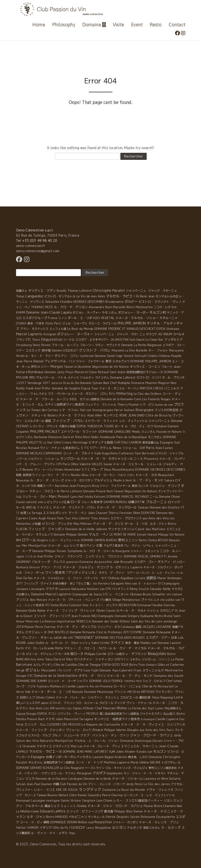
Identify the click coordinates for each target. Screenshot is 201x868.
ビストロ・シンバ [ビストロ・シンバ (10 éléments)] (149, 377)
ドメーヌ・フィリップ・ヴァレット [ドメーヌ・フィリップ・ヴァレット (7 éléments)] (71, 610)
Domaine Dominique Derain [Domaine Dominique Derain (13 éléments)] (142, 741)
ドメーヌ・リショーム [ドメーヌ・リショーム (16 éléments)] (127, 779)
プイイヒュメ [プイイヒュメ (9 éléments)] (150, 600)
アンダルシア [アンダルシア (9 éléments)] (173, 339)
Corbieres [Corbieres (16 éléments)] (126, 453)
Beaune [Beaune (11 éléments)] (28, 469)
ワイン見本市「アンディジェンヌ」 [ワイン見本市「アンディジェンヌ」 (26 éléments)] (71, 572)
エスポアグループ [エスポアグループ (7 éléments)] (35, 318)
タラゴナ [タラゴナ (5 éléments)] (152, 334)
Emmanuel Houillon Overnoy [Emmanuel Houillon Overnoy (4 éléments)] (156, 605)
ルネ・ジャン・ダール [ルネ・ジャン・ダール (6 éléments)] (30, 573)
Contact (177, 25)
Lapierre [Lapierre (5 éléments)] (136, 567)
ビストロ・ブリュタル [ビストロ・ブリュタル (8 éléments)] (57, 524)
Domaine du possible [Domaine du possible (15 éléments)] (96, 562)
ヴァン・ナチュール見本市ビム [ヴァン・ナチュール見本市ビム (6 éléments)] (60, 448)
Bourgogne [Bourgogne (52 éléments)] (145, 410)
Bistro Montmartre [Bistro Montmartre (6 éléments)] (140, 307)
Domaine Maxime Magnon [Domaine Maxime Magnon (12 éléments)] (150, 383)
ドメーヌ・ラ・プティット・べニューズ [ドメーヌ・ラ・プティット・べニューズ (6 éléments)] (74, 600)
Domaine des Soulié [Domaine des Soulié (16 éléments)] (169, 676)
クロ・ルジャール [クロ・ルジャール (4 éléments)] (87, 703)
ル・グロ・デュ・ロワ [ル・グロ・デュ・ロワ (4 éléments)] (139, 426)
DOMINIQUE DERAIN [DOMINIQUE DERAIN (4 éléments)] (63, 822)
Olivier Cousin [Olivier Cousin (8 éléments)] (106, 610)
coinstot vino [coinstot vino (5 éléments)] (35, 502)
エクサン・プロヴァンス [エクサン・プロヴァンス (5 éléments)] (126, 518)
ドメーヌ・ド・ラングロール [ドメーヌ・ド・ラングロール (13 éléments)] (117, 507)
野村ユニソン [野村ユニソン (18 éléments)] (128, 540)
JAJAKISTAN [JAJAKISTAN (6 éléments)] (119, 340)
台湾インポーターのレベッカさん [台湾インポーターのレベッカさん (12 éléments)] (69, 757)
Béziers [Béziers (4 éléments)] (53, 415)
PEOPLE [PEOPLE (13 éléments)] (93, 714)
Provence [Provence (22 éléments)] (151, 458)
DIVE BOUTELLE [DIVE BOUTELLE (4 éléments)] (58, 632)
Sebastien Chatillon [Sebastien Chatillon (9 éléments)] (59, 302)
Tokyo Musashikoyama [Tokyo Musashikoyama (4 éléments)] (119, 470)
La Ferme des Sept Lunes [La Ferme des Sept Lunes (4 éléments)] (146, 708)
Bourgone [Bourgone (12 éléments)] (123, 551)
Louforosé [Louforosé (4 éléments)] (87, 356)
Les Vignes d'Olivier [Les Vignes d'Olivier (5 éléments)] (81, 708)
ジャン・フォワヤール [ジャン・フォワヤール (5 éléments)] (90, 361)
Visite (118, 25)
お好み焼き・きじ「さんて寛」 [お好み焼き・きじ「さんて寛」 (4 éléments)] (72, 583)
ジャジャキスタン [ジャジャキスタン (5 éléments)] (151, 714)
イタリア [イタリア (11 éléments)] (46, 828)
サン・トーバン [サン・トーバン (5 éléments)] (44, 470)
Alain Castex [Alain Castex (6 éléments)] (164, 448)
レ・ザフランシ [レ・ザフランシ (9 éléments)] (136, 654)
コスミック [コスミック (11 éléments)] (33, 350)
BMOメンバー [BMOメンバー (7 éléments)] (40, 367)
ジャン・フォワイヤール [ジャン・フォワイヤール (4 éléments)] (115, 486)
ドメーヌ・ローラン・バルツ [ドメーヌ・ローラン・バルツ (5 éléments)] (108, 475)
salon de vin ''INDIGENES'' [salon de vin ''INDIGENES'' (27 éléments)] (74, 638)
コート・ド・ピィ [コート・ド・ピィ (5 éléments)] (31, 822)
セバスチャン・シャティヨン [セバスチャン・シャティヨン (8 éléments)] (94, 659)
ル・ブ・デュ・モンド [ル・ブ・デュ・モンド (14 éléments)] (148, 480)
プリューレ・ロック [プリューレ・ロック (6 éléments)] (79, 730)
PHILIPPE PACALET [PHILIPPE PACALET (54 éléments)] (45, 431)
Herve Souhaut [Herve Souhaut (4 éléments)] (124, 410)
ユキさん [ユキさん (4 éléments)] (135, 659)
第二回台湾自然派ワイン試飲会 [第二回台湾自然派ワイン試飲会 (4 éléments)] (119, 714)
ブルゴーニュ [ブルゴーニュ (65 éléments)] (156, 502)
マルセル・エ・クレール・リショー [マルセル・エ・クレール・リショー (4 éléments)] (97, 741)
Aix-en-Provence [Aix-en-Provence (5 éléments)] (101, 686)
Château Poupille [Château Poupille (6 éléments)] (170, 356)
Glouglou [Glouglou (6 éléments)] (133, 730)
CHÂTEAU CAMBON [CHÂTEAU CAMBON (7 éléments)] (128, 442)
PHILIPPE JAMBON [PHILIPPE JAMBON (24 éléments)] (132, 323)
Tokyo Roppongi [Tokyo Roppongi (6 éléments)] (162, 697)
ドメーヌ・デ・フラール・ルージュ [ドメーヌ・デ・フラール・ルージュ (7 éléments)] (44, 399)
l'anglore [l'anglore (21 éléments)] (89, 800)
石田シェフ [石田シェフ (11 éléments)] (27, 697)
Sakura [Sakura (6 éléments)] (169, 480)
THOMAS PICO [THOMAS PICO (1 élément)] (133, 681)
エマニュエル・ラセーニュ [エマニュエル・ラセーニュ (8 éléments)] (139, 746)
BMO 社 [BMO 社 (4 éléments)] (31, 507)
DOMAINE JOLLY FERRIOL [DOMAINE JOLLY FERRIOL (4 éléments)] (106, 681)
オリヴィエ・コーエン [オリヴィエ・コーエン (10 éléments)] (145, 367)
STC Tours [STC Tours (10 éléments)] (33, 339)
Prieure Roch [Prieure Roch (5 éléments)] (36, 719)
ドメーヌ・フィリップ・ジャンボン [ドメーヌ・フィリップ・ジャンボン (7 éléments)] (40, 730)
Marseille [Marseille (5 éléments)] (119, 307)
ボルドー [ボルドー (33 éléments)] (131, 302)
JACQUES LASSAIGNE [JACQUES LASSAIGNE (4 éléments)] (157, 627)
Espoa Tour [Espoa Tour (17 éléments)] (90, 388)
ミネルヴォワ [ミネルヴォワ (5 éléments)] (121, 361)
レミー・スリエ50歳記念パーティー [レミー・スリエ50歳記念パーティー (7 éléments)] (138, 800)
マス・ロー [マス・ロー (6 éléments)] (32, 648)
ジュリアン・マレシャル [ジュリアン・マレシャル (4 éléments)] (101, 405)
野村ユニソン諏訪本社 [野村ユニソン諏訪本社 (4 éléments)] (163, 768)
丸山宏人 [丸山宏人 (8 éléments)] (169, 714)
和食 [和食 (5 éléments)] (19, 475)
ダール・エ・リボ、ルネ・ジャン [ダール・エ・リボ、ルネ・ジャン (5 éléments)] (146, 524)
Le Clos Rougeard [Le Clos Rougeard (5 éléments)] (72, 768)
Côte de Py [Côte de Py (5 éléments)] (149, 686)
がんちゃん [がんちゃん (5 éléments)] (35, 762)
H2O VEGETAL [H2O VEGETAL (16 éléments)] (104, 318)
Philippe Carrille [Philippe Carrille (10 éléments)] (95, 654)
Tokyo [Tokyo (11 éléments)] (20, 296)
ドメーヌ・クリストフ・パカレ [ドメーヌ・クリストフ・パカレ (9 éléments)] (75, 507)
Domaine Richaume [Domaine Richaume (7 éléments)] (83, 632)
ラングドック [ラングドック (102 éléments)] (90, 789)
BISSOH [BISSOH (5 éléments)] (163, 540)
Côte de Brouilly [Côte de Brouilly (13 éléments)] (159, 415)
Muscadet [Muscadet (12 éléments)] (49, 670)
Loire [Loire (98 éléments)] (178, 697)
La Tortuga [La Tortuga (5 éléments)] (35, 513)
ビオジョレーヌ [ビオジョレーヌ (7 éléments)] (36, 632)
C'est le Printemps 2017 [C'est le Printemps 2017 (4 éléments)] (113, 632)
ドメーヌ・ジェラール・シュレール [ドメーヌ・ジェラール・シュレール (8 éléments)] (138, 464)
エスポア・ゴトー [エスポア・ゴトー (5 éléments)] (146, 562)
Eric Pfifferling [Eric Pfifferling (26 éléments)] (121, 394)
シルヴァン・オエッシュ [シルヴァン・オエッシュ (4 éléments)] (103, 697)
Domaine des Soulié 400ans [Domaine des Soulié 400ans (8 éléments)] (111, 621)
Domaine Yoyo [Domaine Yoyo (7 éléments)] (109, 670)
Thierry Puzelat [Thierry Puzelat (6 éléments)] (128, 405)
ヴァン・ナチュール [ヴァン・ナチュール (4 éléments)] (139, 703)
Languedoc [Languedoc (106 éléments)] (34, 296)
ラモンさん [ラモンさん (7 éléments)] (109, 312)
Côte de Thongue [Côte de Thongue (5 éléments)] (89, 665)
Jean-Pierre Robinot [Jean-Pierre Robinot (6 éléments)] (30, 361)
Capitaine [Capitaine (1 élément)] (65, 589)
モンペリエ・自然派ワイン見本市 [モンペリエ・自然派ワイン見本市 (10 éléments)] (117, 719)
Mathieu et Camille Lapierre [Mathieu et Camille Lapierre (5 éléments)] (69, 686)
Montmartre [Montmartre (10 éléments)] (174, 670)
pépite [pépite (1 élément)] (45, 703)
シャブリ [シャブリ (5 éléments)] (83, 681)
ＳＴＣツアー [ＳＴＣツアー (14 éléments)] (90, 448)
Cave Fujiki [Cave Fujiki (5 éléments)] (91, 670)
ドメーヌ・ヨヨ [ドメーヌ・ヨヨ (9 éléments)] (146, 475)
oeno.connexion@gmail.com (38, 251)
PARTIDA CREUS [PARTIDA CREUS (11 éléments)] (151, 388)
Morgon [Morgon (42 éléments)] (57, 366)
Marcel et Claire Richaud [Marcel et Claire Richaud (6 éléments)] (92, 372)
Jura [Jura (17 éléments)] (54, 383)
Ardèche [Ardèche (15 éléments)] (121, 757)
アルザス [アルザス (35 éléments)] (99, 773)
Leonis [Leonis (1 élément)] (90, 828)
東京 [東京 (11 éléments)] (108, 361)
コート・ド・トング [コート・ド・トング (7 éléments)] (89, 762)
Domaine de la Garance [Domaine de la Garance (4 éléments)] (51, 779)
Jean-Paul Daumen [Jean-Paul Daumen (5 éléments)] (39, 784)
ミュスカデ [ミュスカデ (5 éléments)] (33, 703)
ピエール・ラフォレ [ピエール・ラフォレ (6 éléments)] (63, 773)
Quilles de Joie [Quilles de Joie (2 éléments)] (164, 405)
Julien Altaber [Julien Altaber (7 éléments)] (126, 751)
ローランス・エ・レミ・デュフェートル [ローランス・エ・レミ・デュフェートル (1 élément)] (160, 573)
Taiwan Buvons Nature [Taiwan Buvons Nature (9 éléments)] (53, 795)
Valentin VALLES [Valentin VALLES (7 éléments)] (91, 464)
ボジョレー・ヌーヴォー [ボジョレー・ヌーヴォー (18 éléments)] (75, 334)
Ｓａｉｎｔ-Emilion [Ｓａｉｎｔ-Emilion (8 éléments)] (74, 806)
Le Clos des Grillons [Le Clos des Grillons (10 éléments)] (148, 394)
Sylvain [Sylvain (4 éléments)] (21, 784)
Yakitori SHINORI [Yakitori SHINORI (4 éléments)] (27, 828)
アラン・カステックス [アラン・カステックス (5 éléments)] (34, 329)
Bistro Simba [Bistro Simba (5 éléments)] (148, 540)
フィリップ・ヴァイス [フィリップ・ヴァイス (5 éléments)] (38, 583)
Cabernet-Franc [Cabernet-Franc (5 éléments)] (130, 670)
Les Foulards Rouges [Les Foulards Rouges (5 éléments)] (156, 399)
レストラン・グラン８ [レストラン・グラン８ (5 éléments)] (44, 426)
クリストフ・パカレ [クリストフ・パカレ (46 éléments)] (95, 350)
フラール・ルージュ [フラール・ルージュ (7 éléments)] (65, 345)
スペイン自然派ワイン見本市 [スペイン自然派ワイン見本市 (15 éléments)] (64, 404)
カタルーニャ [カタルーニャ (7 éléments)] (169, 318)
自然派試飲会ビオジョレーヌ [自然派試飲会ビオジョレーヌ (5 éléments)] (145, 372)
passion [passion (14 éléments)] (72, 562)
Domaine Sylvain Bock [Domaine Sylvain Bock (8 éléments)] (95, 383)
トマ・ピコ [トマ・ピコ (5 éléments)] (147, 405)
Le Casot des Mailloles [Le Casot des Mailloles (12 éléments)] (148, 529)
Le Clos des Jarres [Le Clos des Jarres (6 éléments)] (157, 784)
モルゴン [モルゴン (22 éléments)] (160, 751)
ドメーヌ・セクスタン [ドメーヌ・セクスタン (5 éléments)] (79, 480)
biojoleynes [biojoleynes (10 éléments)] (115, 773)
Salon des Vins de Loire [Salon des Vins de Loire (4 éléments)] (147, 621)
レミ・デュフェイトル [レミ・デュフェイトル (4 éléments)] (134, 421)
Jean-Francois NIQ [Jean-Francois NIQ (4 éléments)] (84, 616)
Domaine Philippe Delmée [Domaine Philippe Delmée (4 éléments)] (71, 535)
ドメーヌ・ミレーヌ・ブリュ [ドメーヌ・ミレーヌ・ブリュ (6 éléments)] (102, 746)
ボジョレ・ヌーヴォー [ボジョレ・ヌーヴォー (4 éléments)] (87, 313)
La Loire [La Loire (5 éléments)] (140, 578)
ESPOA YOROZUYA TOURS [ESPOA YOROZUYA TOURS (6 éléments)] (95, 426)
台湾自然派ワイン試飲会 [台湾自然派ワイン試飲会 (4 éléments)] (59, 762)
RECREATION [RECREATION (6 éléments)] (127, 605)
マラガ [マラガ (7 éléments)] (50, 719)
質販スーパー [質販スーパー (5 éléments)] (46, 486)
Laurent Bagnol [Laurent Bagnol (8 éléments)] (103, 757)
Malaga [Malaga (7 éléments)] (163, 534)
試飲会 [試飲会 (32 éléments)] (151, 578)
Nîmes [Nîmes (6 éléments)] (117, 448)
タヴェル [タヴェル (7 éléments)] (106, 448)
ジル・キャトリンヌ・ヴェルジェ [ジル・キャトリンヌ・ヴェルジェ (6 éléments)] (126, 768)
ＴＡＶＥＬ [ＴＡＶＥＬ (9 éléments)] (45, 507)
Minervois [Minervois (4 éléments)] (32, 621)
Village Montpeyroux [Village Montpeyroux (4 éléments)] (126, 600)
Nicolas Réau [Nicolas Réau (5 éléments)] (80, 475)
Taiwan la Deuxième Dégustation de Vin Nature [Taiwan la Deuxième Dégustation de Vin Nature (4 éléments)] (96, 367)
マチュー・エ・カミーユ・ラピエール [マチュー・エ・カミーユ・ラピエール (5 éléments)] (88, 648)
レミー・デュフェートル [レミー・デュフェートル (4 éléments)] (64, 540)
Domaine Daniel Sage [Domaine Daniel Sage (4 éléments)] (109, 356)
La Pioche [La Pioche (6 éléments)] (177, 659)
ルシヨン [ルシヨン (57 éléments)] (119, 827)
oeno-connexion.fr (31, 246)
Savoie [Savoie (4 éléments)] (108, 464)
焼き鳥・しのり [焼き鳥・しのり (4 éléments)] (138, 757)
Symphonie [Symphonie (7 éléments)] (75, 551)
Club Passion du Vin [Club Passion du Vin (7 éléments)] (74, 784)
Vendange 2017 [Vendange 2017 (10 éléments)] (39, 383)
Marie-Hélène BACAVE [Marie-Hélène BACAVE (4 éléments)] (146, 762)
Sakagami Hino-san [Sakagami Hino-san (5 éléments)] (124, 583)
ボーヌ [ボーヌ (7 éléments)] (119, 426)
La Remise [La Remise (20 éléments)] (48, 621)
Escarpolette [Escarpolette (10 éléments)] (166, 817)
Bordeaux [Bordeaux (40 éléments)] (36, 372)
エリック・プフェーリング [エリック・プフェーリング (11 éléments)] (52, 616)
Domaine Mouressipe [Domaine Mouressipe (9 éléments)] (99, 692)
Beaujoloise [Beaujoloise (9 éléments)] (103, 828)
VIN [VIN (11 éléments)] (34, 486)
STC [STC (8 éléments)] (106, 594)
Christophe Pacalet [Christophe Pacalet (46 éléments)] (109, 290)
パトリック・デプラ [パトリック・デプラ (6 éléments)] (70, 670)
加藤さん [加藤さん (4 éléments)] (22, 291)
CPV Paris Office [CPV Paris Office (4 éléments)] (67, 464)
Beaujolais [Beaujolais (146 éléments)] (157, 654)
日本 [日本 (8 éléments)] (174, 638)
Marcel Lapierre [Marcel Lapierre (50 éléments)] (29, 334)
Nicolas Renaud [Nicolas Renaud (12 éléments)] (28, 448)
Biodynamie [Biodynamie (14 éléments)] (115, 302)
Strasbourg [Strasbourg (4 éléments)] (24, 345)
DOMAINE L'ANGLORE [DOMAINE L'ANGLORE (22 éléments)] (115, 431)
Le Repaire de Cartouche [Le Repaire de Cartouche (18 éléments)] (101, 724)
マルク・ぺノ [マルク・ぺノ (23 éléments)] (99, 534)
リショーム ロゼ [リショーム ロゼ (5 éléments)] (134, 448)
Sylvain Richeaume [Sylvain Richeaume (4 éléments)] (143, 817)
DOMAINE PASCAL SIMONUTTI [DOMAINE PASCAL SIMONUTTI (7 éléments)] (145, 556)
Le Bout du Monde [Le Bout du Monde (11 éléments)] (80, 329)
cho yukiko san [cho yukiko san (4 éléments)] (170, 600)
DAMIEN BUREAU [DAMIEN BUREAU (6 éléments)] (115, 502)
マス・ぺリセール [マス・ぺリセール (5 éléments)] (59, 394)
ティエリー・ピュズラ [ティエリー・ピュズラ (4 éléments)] (103, 605)
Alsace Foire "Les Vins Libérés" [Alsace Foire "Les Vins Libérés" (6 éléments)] (69, 518)
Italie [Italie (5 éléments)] (98, 453)
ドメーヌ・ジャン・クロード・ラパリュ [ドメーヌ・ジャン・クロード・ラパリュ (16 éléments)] (115, 806)
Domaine (94, 25)
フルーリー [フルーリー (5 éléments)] (87, 345)
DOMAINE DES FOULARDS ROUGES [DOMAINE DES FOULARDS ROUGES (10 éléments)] (120, 638)
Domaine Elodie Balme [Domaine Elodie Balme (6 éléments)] (31, 611)
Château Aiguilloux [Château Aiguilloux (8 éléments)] (121, 578)
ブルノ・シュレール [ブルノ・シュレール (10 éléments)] (65, 735)
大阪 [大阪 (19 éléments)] (99, 545)
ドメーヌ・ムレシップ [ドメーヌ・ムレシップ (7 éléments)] (63, 545)
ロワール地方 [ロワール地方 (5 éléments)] (116, 654)
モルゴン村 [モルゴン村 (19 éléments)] (158, 312)
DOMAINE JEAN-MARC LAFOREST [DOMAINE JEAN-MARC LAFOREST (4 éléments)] (85, 752)
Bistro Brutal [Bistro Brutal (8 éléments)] (164, 616)
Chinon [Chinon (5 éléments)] (108, 801)
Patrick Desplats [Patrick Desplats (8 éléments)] (117, 817)
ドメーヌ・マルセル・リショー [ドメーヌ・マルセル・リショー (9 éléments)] (137, 318)
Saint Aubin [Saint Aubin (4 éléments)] (117, 372)
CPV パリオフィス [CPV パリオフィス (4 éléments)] (117, 589)
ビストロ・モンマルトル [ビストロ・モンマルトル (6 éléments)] (60, 296)
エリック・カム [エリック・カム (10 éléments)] (35, 724)
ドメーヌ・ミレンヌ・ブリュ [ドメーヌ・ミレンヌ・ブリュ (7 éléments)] (159, 822)
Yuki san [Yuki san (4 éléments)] (86, 410)
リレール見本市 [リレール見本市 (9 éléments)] (92, 502)
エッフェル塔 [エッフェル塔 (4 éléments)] (58, 329)
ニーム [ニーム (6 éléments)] (154, 497)
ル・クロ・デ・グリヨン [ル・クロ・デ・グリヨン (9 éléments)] (71, 307)
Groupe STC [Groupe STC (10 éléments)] (24, 676)
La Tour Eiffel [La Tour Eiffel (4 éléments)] (52, 442)
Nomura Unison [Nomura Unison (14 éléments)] (28, 567)
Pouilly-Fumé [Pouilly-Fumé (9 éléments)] (25, 388)
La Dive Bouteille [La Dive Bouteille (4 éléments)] (136, 350)
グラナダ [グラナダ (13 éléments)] (52, 589)
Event (137, 25)
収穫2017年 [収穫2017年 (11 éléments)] (136, 502)
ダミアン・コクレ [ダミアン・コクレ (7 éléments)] (67, 356)
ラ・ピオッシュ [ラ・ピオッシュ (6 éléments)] (120, 567)
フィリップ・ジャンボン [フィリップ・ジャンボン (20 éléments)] (46, 529)
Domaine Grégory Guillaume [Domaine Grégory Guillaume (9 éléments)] (134, 616)
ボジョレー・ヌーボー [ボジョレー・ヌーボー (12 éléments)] (133, 312)
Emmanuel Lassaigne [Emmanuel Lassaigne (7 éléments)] (31, 800)
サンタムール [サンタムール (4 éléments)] (96, 817)
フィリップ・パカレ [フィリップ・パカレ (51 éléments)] (68, 421)
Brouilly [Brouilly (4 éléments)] (62, 291)
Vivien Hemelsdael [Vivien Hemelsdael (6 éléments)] (68, 470)
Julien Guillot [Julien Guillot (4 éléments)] (36, 643)
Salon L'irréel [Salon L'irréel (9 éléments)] (100, 643)
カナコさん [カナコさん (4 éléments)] (102, 377)
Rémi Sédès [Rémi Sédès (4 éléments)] (91, 437)
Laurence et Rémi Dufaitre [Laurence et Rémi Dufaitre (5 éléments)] (162, 779)
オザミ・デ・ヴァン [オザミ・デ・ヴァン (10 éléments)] (92, 676)
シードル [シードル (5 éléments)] (69, 340)
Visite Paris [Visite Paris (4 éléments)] (53, 323)
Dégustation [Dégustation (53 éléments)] (52, 339)
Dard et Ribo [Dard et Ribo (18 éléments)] (63, 659)
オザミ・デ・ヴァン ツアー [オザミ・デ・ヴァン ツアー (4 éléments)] (117, 573)
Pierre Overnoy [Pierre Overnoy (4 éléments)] (112, 795)
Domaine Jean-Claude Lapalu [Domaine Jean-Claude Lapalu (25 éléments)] (49, 312)
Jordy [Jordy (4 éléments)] (177, 735)
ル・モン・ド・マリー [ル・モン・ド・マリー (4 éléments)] (39, 356)
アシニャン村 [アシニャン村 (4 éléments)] (123, 692)
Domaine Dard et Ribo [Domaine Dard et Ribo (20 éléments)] (65, 437)
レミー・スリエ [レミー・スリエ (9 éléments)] (45, 790)
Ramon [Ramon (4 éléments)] (138, 811)
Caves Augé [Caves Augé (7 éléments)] (37, 518)
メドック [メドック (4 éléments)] (73, 377)
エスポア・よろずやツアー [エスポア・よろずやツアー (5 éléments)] (92, 340)
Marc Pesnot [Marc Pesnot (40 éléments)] (59, 496)
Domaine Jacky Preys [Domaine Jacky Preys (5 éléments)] (59, 372)
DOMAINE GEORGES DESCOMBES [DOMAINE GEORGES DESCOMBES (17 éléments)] (160, 469)
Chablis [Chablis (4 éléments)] (153, 356)
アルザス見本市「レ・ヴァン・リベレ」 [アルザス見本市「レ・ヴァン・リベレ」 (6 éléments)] (129, 546)
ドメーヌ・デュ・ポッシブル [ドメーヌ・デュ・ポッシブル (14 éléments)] (77, 627)
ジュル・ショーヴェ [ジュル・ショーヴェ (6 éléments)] (75, 323)
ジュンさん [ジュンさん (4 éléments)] (148, 432)
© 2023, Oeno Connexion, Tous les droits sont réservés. (61, 844)
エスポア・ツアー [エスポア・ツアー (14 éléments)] (158, 638)
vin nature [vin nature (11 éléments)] (174, 594)
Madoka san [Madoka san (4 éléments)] (148, 643)
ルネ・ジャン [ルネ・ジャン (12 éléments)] (36, 817)
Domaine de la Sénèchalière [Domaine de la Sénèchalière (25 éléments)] (56, 676)
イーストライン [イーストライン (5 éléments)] (95, 768)
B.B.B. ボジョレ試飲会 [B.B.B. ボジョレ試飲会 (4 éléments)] (85, 399)
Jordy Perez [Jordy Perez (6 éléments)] (134, 784)
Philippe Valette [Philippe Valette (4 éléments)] (115, 730)
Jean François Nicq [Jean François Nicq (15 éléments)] (84, 486)
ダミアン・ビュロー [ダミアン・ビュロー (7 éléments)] (171, 562)
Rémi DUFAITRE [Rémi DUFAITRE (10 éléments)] (144, 513)
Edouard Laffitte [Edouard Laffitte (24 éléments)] (53, 811)
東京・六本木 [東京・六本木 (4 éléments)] (36, 323)
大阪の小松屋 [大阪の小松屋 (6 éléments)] (67, 426)
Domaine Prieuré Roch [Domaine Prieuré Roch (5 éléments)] (98, 491)
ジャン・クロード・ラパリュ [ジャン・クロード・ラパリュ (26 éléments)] (151, 735)
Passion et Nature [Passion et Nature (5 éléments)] (169, 432)
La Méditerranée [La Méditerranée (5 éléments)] (28, 811)
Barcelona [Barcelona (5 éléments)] (62, 486)
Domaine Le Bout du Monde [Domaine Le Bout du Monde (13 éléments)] (124, 790)
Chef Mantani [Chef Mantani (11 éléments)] (106, 708)
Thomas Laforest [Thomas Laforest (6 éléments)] (80, 291)
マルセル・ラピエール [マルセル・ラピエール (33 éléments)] (122, 296)
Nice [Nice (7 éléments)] (174, 383)
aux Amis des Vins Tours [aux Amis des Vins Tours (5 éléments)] (157, 730)
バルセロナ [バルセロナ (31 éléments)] (77, 828)
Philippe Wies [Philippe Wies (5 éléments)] (124, 811)
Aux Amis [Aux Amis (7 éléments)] (36, 708)
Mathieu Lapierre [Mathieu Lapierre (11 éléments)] (117, 762)
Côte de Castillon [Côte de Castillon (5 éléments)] (65, 665)
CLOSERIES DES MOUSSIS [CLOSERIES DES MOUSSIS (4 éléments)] (64, 725)
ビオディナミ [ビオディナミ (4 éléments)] (61, 746)
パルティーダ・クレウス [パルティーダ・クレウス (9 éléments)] (49, 562)
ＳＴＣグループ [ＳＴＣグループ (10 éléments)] (92, 469)
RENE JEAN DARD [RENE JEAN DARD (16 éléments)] (132, 415)
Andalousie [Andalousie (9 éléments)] (108, 437)
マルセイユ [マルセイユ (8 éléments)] (44, 746)
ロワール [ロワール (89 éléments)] (29, 540)
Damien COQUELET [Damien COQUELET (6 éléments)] (65, 350)
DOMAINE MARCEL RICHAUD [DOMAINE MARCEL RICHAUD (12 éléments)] (127, 497)
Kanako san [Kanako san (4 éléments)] (144, 752)
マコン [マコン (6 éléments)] (52, 714)
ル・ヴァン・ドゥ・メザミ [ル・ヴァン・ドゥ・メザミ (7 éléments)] (49, 833)
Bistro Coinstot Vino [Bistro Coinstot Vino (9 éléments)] (74, 605)
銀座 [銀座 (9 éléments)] (48, 421)
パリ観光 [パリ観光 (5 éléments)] (106, 600)
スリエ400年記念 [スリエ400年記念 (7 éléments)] (167, 410)
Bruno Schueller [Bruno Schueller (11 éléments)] (154, 594)
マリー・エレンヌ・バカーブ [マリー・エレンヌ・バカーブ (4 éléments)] (106, 784)
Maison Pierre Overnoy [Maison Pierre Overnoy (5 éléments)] (40, 627)
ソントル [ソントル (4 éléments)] (31, 556)
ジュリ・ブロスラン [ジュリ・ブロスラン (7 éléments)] (109, 556)
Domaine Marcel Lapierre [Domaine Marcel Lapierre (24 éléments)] (51, 594)
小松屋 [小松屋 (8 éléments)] (37, 524)
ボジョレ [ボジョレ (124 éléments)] (33, 670)
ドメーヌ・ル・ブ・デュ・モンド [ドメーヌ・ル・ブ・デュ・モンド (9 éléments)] (130, 676)
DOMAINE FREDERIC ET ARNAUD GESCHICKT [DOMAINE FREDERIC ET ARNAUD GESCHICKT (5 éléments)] (125, 329)
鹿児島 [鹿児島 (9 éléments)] (109, 811)
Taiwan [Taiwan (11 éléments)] (143, 507)
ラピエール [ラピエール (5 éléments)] (106, 703)
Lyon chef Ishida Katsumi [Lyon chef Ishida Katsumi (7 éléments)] (88, 497)
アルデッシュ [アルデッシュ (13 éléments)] (103, 480)
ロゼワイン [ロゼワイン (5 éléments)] (122, 659)
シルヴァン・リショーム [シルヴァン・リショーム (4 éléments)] (44, 459)
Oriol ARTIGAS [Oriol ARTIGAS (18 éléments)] (144, 692)
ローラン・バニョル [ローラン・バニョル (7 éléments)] (127, 686)
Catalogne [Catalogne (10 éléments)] (75, 779)
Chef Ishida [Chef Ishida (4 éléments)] (174, 681)
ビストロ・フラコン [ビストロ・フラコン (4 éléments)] (62, 703)
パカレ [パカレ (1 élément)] (131, 475)
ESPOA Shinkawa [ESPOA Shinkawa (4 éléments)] (168, 329)
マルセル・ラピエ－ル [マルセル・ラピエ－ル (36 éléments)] (45, 751)
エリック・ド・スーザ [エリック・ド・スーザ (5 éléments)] (62, 681)
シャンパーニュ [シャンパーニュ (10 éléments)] (159, 421)
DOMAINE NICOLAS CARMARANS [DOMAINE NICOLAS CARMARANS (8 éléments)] (39, 453)
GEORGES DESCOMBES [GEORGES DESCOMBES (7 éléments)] (89, 302)
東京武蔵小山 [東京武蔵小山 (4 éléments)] (151, 442)
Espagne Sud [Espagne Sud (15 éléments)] (170, 442)
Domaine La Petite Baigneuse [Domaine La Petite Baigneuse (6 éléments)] (141, 345)
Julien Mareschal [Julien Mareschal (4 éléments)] (67, 719)
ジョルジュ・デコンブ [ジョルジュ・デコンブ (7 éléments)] (165, 486)
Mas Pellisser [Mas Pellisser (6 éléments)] (83, 524)
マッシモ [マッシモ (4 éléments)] (120, 703)
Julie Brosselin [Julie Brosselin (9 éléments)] (123, 562)
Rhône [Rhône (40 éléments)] (122, 708)
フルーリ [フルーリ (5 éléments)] (167, 367)
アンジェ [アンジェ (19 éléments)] (23, 600)
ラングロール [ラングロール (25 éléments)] (70, 458)
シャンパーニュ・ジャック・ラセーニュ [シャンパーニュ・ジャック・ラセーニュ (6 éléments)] (151, 291)
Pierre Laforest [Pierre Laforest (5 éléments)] (71, 491)
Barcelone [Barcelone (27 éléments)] (24, 665)
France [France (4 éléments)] (53, 318)
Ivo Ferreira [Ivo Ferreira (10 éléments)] (101, 583)
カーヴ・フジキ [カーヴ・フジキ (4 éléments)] (26, 686)
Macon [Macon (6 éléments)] (162, 578)
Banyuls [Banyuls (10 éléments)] (78, 692)
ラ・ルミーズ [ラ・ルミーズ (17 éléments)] (171, 827)
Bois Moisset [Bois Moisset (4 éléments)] (39, 600)
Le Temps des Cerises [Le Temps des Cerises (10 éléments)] (43, 410)
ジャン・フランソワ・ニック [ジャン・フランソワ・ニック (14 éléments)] (74, 556)
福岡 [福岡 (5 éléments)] (138, 627)
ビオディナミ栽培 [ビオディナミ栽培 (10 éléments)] (101, 442)
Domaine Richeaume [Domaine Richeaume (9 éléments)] (157, 632)
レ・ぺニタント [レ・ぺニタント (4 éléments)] (119, 594)
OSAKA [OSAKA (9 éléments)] (21, 323)
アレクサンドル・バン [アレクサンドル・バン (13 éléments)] (60, 361)
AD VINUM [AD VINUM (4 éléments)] (165, 334)
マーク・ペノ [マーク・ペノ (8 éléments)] (78, 513)
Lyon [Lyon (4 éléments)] (99, 801)
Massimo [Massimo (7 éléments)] (118, 350)
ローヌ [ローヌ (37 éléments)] (75, 502)
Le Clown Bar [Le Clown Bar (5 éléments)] (154, 340)
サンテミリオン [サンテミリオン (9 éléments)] (119, 529)
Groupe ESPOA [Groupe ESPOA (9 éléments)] (37, 714)
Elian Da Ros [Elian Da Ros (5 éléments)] (24, 578)
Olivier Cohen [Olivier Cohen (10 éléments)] (45, 697)
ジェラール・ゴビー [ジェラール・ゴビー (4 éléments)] (35, 497)
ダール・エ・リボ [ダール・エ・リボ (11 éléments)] (80, 318)
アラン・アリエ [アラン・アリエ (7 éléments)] (51, 567)
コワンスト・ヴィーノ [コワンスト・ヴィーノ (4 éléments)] (71, 714)
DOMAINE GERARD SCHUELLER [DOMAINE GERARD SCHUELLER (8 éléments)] (37, 768)
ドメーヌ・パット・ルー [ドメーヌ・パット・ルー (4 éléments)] (71, 697)
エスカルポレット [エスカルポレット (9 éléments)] (55, 513)
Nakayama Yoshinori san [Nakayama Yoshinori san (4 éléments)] (88, 589)
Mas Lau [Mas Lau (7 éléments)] (77, 746)
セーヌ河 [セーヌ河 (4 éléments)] (64, 654)
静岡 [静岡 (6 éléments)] (46, 822)
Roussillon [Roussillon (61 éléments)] (103, 822)
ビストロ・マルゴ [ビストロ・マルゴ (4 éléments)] (39, 735)
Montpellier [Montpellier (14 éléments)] (38, 545)
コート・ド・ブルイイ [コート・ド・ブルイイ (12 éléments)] (78, 453)
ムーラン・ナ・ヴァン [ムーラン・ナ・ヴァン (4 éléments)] (56, 475)
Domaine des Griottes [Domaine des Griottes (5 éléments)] (165, 507)
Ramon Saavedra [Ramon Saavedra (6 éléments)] (89, 795)
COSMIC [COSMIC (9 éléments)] (136, 632)
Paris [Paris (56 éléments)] (150, 448)
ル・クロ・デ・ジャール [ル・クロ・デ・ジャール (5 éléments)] (99, 551)
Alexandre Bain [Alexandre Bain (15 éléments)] (100, 307)
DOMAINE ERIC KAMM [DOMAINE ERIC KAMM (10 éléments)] (31, 681)
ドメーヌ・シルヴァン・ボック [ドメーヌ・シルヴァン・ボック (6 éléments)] (163, 567)
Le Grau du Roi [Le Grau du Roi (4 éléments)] (69, 383)
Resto (156, 25)
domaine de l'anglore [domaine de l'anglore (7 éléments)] (66, 388)
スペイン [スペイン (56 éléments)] (117, 643)
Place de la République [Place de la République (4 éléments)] (132, 437)
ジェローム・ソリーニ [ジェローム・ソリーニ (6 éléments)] (156, 659)
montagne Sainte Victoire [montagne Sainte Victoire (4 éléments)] (63, 801)
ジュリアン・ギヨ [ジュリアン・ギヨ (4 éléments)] (109, 627)
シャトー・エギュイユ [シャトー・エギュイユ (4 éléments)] (145, 551)
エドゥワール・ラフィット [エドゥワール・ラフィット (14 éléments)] (79, 432)
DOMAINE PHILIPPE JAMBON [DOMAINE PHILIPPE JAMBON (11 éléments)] (151, 361)
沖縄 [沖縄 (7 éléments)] (56, 784)
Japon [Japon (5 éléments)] (20, 556)
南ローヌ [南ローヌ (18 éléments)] (77, 654)
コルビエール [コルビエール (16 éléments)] (129, 697)
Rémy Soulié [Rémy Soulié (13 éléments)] (139, 589)
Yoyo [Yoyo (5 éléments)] (72, 833)
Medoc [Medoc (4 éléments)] (136, 432)
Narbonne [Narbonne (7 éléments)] (41, 437)
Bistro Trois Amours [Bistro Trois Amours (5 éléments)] (143, 665)
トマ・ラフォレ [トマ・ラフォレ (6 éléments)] (69, 410)
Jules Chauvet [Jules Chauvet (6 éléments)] (98, 513)
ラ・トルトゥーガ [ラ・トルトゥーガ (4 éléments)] (149, 583)
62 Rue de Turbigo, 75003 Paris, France (48, 235)
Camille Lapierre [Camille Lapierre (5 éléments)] (167, 719)
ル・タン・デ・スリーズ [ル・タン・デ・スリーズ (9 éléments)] (47, 480)
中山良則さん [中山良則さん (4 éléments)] (173, 708)
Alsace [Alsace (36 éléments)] (98, 730)
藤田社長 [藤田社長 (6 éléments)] (145, 697)
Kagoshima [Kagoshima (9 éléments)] (110, 453)
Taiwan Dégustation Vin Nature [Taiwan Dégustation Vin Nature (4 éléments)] (136, 491)
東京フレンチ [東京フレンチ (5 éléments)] (140, 486)
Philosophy (64, 25)
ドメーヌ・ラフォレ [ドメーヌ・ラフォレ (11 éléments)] (73, 415)
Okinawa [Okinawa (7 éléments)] (136, 594)
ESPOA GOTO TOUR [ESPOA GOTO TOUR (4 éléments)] (115, 665)
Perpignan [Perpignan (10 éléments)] (84, 773)
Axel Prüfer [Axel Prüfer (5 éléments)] (43, 388)
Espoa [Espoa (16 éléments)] (21, 714)
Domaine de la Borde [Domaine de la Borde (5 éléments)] (97, 779)
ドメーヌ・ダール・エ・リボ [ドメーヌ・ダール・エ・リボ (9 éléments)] (51, 692)
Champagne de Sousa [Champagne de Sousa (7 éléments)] (87, 594)
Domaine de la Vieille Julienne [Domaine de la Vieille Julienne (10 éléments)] (86, 529)
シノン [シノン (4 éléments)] (63, 318)
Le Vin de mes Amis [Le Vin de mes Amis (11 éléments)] (91, 296)
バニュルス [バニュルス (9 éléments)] (172, 388)
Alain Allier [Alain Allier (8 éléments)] (95, 415)
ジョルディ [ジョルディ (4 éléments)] (87, 377)
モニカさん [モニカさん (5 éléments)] (155, 437)
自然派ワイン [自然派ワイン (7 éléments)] (32, 475)
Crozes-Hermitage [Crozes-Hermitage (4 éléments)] (75, 442)
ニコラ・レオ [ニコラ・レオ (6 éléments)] (162, 307)
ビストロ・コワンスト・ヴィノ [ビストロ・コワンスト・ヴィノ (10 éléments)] (160, 302)
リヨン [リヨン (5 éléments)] (168, 801)
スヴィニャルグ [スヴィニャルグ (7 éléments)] (153, 670)
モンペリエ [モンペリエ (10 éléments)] (111, 415)
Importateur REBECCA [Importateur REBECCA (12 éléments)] (74, 621)
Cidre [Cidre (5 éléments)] (73, 795)
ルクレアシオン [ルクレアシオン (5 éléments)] (43, 665)
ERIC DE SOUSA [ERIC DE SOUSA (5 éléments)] (67, 790)
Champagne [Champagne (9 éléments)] (106, 616)
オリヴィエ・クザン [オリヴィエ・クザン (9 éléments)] (42, 291)
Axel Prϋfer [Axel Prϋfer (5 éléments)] (45, 556)
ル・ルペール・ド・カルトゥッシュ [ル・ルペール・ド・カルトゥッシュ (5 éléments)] (68, 643)
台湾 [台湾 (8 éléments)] (23, 513)
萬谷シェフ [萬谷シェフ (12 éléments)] (52, 806)
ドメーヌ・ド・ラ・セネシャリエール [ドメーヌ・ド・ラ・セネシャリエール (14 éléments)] (107, 459)
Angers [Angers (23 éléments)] (42, 540)
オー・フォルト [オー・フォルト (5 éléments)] (158, 350)
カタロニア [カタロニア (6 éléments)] (167, 611)
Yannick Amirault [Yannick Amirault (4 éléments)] (135, 356)
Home (39, 25)
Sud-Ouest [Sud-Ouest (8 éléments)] (137, 339)
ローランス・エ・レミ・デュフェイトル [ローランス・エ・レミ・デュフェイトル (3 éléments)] (149, 795)
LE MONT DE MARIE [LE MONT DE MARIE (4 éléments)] (123, 535)
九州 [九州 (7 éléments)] (112, 751)
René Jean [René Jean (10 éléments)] (147, 296)
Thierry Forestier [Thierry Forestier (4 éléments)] (120, 513)
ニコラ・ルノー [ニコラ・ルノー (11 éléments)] (171, 551)
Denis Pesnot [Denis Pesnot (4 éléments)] (42, 345)
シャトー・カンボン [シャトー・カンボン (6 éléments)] (126, 822)
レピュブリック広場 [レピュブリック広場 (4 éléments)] (57, 502)
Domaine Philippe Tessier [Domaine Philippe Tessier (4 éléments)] (49, 551)
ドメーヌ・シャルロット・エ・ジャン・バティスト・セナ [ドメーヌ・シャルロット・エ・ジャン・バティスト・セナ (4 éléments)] (70, 578)
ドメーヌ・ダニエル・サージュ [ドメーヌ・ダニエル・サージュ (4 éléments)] (119, 388)
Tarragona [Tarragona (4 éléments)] (86, 719)
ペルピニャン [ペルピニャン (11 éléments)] (78, 817)
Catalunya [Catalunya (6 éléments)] (128, 627)
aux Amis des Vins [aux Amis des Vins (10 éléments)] (156, 518)
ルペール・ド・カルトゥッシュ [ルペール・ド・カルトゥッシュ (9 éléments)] (138, 610)
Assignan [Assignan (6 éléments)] (50, 334)
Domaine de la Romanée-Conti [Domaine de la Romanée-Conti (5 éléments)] (121, 399)
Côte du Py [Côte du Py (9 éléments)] (60, 828)
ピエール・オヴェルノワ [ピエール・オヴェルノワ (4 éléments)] (42, 654)
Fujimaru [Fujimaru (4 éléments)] (43, 686)
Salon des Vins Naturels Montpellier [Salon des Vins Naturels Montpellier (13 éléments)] (45, 741)
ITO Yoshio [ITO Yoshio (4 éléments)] (52, 605)
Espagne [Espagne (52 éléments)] (38, 757)
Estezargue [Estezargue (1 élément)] (148, 719)
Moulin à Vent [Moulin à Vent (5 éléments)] (123, 480)
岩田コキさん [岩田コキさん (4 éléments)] (152, 828)
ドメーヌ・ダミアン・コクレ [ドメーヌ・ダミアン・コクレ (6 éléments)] (90, 394)
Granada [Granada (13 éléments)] (29, 746)
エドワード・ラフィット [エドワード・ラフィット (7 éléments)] (102, 421)
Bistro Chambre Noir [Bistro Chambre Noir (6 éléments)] (168, 806)
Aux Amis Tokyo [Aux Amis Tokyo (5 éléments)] (42, 659)
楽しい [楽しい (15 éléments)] (21, 703)
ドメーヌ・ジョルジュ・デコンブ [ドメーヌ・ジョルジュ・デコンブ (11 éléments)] (86, 567)
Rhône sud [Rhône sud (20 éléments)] (86, 822)
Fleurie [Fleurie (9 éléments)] (148, 806)
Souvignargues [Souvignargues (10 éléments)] (103, 410)
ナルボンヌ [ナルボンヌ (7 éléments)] (135, 828)
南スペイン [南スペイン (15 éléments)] (87, 545)
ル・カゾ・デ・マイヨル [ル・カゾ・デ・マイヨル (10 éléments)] (130, 648)
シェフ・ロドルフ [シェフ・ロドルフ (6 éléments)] (154, 681)
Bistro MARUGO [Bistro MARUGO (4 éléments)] (57, 817)
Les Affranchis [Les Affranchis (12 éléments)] (55, 708)
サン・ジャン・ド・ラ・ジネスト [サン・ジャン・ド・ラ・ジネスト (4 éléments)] (145, 773)
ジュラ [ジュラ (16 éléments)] (30, 779)
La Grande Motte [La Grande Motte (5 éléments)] (51, 648)
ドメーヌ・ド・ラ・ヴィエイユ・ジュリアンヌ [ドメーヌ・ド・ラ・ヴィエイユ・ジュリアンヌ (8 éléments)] (153, 724)
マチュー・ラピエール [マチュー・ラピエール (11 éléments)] (44, 491)
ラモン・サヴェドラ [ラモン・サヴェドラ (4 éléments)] (108, 345)
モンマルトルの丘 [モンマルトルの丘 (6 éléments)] (167, 296)
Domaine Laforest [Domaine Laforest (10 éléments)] (123, 377)
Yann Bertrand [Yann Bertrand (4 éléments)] (145, 453)
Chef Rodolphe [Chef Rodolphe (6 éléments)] (120, 383)
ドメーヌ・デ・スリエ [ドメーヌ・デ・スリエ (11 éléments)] (108, 524)
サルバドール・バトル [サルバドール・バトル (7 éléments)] (51, 377)
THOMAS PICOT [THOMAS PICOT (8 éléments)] (42, 307)
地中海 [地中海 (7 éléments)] (46, 350)
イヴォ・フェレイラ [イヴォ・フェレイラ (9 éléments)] (160, 790)
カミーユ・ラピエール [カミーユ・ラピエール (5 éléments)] (102, 323)
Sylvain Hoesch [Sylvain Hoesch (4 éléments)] (147, 535)
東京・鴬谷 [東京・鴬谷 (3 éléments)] (132, 643)
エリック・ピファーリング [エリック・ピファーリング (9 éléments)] (85, 811)
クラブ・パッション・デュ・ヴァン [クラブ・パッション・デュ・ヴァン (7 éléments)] (105, 735)
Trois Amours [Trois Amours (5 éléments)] (100, 518)
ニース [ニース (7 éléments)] (138, 459)
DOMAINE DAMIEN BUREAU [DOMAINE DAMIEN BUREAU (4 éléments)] (99, 540)
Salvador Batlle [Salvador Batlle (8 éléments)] (160, 589)
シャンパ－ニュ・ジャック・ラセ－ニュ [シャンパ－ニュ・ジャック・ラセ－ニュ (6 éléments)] (120, 334)
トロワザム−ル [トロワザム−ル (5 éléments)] (171, 762)
